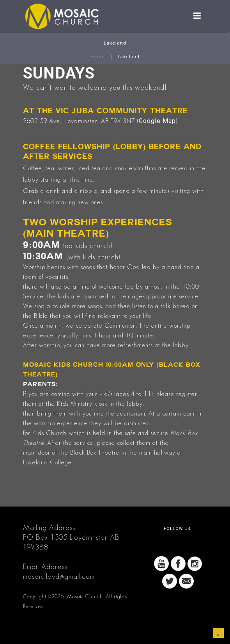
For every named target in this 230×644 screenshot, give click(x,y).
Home (98, 57)
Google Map (157, 121)
